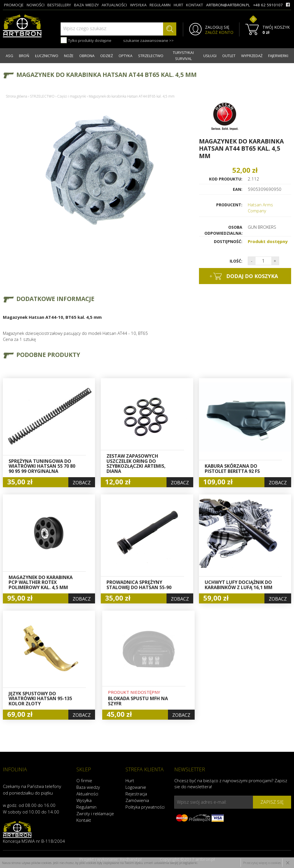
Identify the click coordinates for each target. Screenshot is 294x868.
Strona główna (17, 96)
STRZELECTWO (151, 56)
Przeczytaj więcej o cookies (262, 863)
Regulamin (86, 807)
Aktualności (87, 794)
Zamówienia (137, 800)
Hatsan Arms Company (260, 208)
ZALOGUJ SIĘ (217, 27)
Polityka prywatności (145, 807)
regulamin (160, 5)
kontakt (195, 5)
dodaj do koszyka (244, 276)
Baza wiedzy (88, 787)
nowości (36, 5)
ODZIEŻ (107, 56)
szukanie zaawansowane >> (148, 40)
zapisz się (272, 802)
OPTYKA (125, 56)
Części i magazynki (72, 96)
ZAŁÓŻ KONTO (219, 32)
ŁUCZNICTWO (47, 56)
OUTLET (229, 56)
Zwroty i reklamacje (95, 813)
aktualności (114, 5)
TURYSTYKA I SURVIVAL (183, 56)
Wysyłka (84, 800)
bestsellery (59, 5)
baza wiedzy (86, 5)
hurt (178, 5)
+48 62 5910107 (268, 5)
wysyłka (138, 5)
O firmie (84, 780)
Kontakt (84, 820)
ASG (9, 56)
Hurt (130, 780)
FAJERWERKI (278, 56)
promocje (14, 5)
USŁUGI (210, 56)
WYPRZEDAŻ (252, 56)
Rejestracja (136, 794)
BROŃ (24, 56)
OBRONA (87, 56)
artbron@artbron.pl (228, 5)
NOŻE (69, 56)
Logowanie (136, 787)
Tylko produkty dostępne (86, 40)
